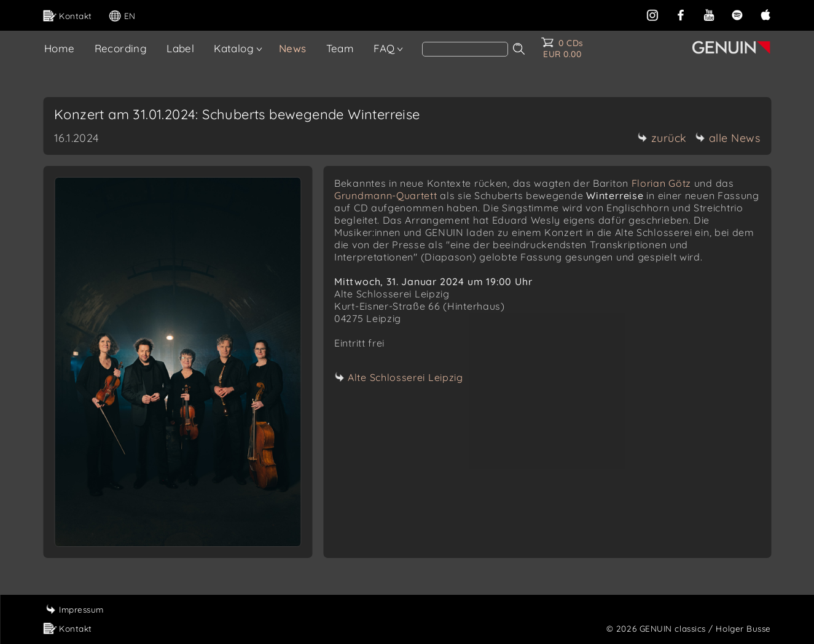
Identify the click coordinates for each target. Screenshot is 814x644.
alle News (728, 138)
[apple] (765, 14)
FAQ (384, 48)
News (293, 48)
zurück (662, 138)
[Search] (465, 49)
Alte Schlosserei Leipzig (405, 377)
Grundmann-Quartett (386, 195)
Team (340, 48)
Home (60, 48)
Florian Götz (661, 183)
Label (180, 48)
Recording (121, 48)
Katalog (234, 48)
